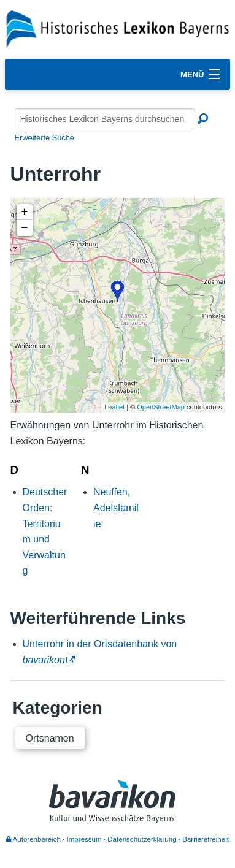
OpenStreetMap (161, 407)
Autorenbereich (33, 839)
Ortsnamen (50, 738)
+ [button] (25, 212)
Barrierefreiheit (206, 839)
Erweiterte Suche (44, 138)
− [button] (25, 228)
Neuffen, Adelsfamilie (116, 508)
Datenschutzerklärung (142, 839)
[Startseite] (117, 29)
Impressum (84, 839)
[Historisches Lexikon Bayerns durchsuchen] (105, 119)
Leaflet (114, 407)
